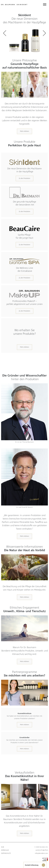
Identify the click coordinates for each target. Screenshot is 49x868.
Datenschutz (6, 853)
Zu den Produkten (24, 178)
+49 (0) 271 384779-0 (42, 850)
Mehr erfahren (24, 131)
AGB (3, 847)
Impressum (5, 850)
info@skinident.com (41, 853)
